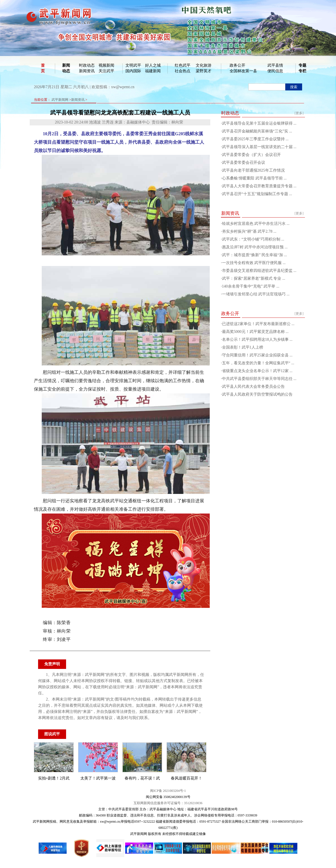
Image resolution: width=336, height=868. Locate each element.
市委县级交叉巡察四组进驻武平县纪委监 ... (259, 271)
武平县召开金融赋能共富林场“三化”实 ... (257, 131)
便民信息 (275, 71)
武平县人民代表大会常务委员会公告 (253, 387)
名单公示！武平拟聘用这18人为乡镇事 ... (257, 340)
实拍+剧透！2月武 (54, 778)
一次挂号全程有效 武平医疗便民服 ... (254, 263)
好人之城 (153, 65)
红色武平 (183, 65)
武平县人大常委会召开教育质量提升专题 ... (259, 186)
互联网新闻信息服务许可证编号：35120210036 (168, 803)
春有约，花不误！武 (142, 778)
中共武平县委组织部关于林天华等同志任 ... (259, 379)
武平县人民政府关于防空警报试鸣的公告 (257, 394)
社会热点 (183, 71)
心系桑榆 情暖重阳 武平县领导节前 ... (254, 178)
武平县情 (275, 65)
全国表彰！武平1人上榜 (243, 347)
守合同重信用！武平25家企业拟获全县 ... (257, 355)
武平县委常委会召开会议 (244, 163)
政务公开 (237, 65)
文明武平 (133, 65)
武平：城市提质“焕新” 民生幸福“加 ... (255, 255)
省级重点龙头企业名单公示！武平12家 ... (257, 371)
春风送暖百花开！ (186, 778)
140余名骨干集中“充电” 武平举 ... (251, 286)
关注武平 (106, 71)
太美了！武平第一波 (98, 778)
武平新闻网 (60, 100)
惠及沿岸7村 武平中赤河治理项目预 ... (255, 247)
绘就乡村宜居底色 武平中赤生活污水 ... (256, 224)
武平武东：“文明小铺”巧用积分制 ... (253, 239)
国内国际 (133, 71)
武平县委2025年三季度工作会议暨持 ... (255, 139)
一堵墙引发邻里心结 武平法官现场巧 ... (256, 294)
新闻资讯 (87, 71)
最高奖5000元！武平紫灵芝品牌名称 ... (255, 332)
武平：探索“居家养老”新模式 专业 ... (254, 278)
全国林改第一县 (243, 71)
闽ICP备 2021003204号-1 (168, 791)
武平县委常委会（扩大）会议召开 (251, 155)
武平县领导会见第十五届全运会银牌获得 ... (259, 123)
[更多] (299, 113)
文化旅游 (204, 65)
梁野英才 (204, 71)
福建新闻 (153, 71)
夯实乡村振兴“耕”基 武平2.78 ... (249, 231)
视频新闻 (106, 65)
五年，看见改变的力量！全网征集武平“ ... (258, 363)
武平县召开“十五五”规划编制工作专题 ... (257, 194)
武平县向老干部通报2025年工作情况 (253, 170)
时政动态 (87, 65)
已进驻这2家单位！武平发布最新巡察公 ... (258, 324)
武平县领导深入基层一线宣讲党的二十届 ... (259, 147)
